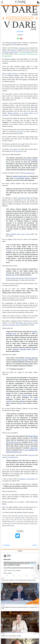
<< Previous (6, 545)
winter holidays (33, 160)
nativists (22, 401)
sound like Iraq (29, 173)
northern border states (20, 176)
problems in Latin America (27, 479)
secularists (14, 50)
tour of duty (19, 151)
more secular (27, 52)
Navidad (14, 43)
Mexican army (10, 275)
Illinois (33, 107)
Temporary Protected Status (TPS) (24, 349)
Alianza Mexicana (32, 358)
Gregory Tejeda (27, 395)
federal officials (33, 436)
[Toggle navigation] (2, 2)
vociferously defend (24, 198)
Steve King (32, 455)
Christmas (22, 48)
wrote (8, 397)
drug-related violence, (23, 178)
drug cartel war (21, 132)
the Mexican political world (10, 52)
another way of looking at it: (10, 457)
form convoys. (14, 149)
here (36, 524)
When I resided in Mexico (10, 74)
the (21, 360)
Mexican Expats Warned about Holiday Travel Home (22, 278)
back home (34, 448)
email (19, 516)
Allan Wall (20, 32)
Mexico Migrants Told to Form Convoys (19, 234)
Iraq (25, 151)
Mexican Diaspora (13, 113)
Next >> (35, 545)
